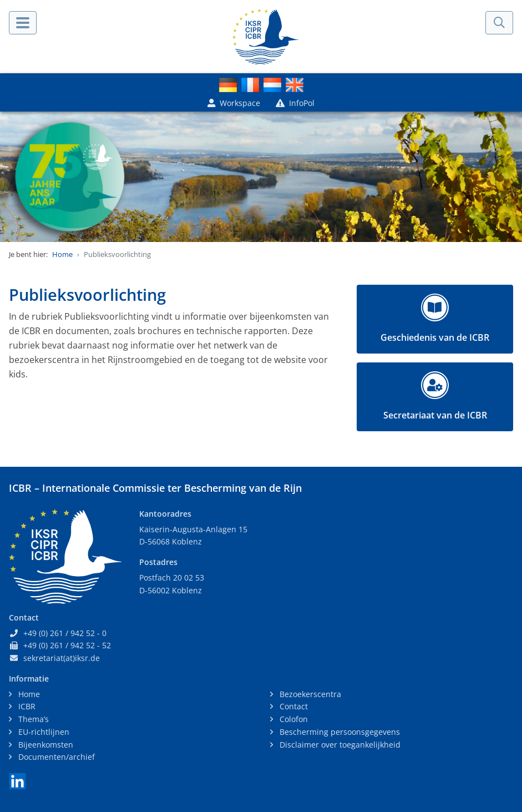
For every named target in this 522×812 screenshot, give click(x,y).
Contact (293, 706)
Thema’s (32, 719)
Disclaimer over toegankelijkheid (339, 745)
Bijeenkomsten (45, 745)
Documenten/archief (55, 757)
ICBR (26, 706)
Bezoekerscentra (309, 694)
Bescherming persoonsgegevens (339, 732)
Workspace (234, 103)
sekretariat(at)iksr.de (62, 658)
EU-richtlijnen (43, 732)
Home (62, 254)
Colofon (293, 719)
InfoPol (295, 103)
